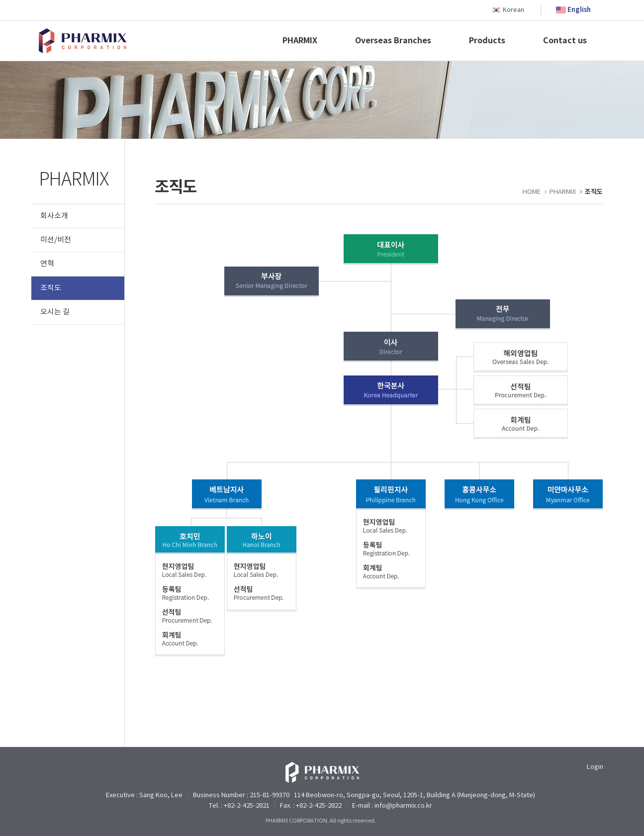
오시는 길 (55, 312)
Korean (513, 10)
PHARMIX (300, 41)
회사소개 (54, 216)
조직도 (51, 288)
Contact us (565, 41)
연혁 (47, 264)
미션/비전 (56, 240)
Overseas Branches (393, 41)
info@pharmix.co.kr (403, 806)
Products (487, 41)
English (579, 10)
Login (595, 767)
